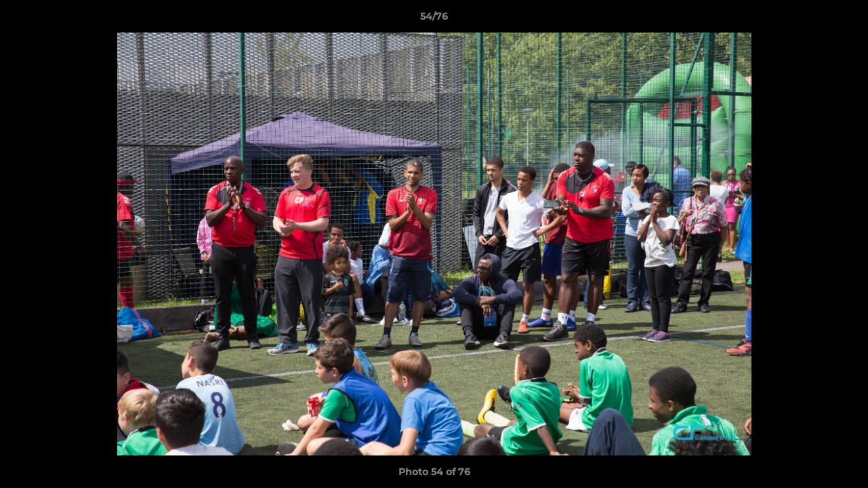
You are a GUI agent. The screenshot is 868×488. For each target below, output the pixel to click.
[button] (844, 20)
